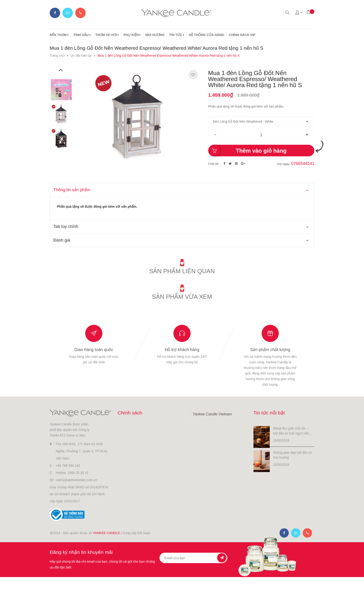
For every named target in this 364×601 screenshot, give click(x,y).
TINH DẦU (82, 35)
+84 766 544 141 (68, 466)
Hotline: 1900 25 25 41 (72, 473)
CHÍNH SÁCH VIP (242, 35)
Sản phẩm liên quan (182, 271)
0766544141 (303, 164)
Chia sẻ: (214, 164)
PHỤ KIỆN (132, 35)
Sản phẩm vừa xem (182, 297)
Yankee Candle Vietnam (212, 414)
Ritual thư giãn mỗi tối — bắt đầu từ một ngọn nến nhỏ (291, 431)
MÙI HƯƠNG (155, 35)
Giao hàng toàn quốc (94, 350)
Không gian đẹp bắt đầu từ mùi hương (292, 455)
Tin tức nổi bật (269, 413)
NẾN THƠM (59, 35)
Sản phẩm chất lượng (270, 350)
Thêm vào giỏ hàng (261, 151)
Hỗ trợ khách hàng (182, 350)
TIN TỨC (177, 35)
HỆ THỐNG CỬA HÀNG (207, 35)
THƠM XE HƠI (107, 35)
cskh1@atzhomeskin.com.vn (76, 480)
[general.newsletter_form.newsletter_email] (193, 558)
